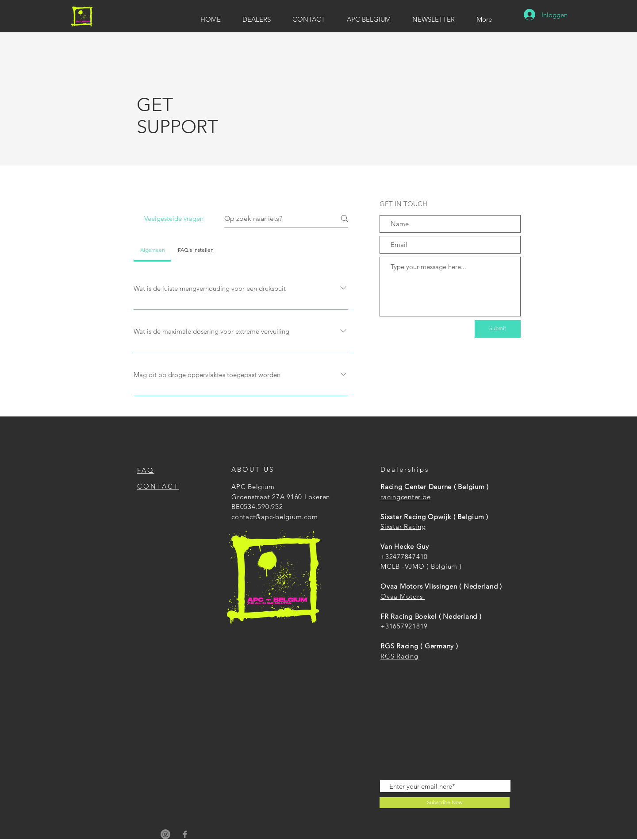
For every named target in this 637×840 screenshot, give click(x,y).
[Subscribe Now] (445, 803)
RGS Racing (399, 656)
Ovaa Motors (403, 596)
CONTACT (158, 486)
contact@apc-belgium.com (274, 517)
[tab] (152, 250)
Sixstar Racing (403, 526)
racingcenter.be (405, 497)
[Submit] (498, 329)
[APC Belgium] (165, 834)
